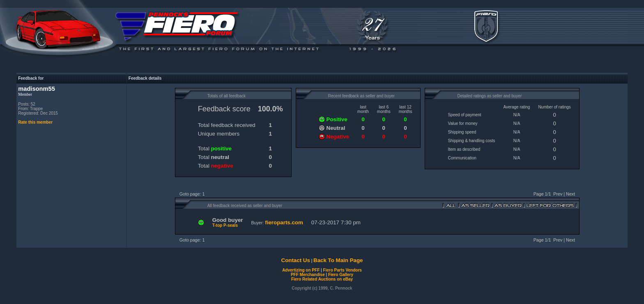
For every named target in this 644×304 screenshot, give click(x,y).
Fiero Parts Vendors (342, 270)
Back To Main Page (338, 260)
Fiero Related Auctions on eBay (322, 279)
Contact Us (296, 260)
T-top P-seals (225, 225)
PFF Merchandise (308, 275)
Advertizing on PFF (301, 270)
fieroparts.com (284, 222)
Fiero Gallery (341, 275)
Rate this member (35, 122)
